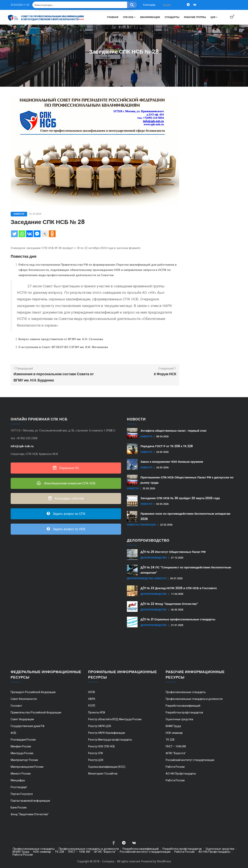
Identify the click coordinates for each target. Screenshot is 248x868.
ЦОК (214, 17)
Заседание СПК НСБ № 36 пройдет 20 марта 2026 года (180, 498)
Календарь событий (66, 498)
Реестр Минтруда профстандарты (110, 740)
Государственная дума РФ (28, 726)
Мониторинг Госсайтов (103, 774)
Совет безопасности (24, 699)
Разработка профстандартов (184, 712)
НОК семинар (174, 733)
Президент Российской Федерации (33, 692)
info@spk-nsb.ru (22, 446)
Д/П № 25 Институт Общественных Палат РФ (173, 552)
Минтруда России (22, 753)
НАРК (92, 699)
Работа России (175, 767)
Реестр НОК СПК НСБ (102, 746)
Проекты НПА (97, 712)
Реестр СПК (96, 753)
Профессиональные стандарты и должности (194, 699)
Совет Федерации (22, 719)
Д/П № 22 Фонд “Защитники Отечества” (169, 604)
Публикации (148, 525)
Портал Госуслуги (22, 794)
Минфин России (21, 746)
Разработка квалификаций (183, 706)
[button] (232, 15)
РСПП (92, 706)
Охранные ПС (66, 468)
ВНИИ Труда (173, 726)
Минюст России (21, 774)
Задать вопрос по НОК (66, 529)
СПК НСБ (129, 17)
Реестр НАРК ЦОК (100, 726)
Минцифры (18, 780)
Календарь (149, 5)
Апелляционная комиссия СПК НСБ (66, 483)
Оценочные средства (179, 719)
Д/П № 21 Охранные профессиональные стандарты (178, 619)
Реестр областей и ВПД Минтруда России (115, 719)
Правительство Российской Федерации (36, 712)
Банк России (19, 807)
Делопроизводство (154, 558)
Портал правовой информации (30, 801)
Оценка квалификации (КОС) (107, 767)
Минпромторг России (24, 760)
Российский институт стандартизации (190, 760)
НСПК (92, 692)
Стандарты (172, 17)
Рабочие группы (195, 17)
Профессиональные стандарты (186, 692)
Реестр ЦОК (96, 760)
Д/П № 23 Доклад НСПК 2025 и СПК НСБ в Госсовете (179, 588)
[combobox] (167, 5)
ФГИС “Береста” (176, 753)
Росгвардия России (23, 740)
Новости (19, 214)
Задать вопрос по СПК (66, 514)
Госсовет (16, 706)
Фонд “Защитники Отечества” (30, 814)
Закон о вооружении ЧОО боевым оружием (172, 462)
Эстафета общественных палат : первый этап (173, 431)
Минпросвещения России (27, 767)
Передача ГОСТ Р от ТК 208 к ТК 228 (167, 446)
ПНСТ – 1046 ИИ (176, 746)
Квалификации (150, 17)
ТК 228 (170, 740)
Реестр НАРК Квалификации (107, 733)
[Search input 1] (80, 5)
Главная (113, 17)
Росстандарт (19, 787)
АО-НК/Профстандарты (181, 774)
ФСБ (13, 733)
